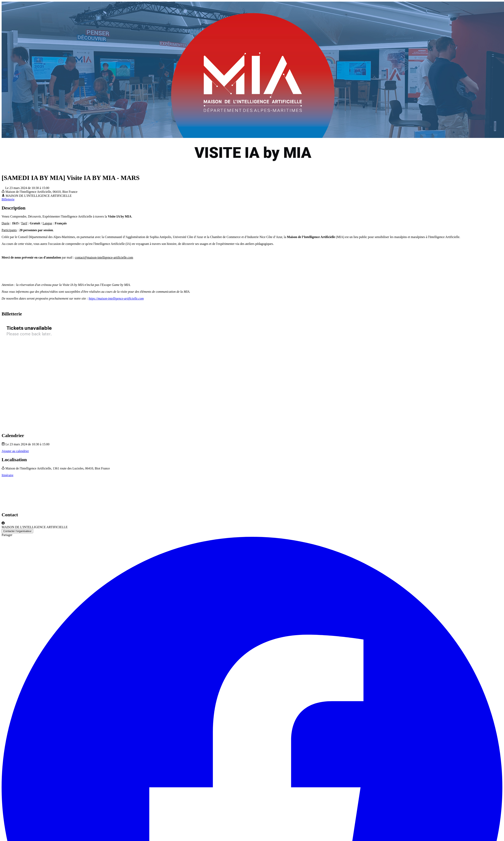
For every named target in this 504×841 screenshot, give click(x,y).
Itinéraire (8, 475)
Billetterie (8, 199)
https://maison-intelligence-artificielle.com (116, 298)
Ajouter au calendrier (15, 451)
